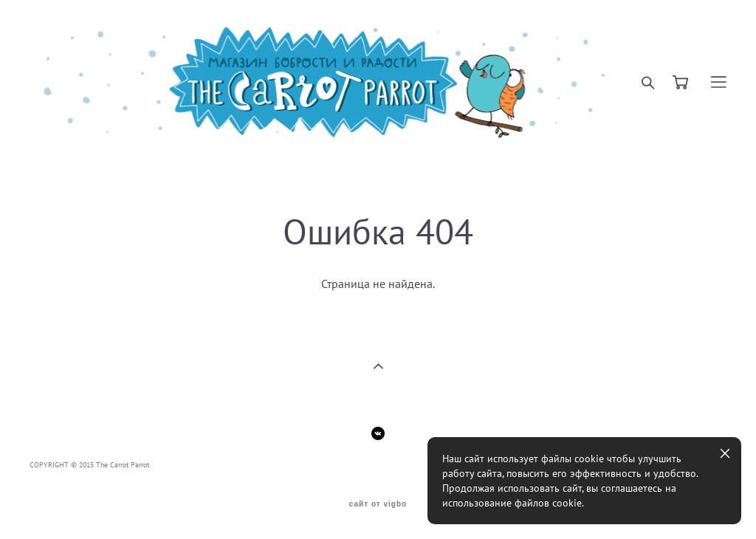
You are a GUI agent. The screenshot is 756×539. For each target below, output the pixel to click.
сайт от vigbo (378, 504)
